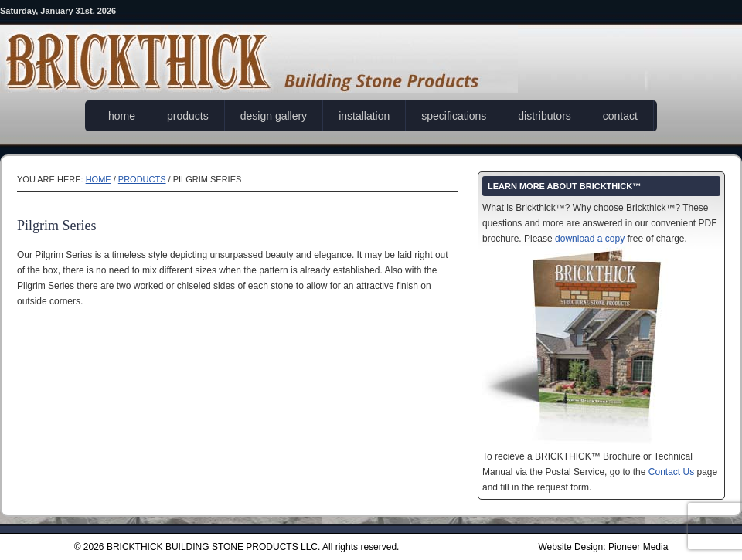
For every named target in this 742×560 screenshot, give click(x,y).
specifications (454, 116)
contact (620, 116)
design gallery (274, 116)
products (188, 116)
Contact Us (671, 472)
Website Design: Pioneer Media (603, 547)
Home (99, 179)
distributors (544, 116)
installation (364, 116)
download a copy (590, 239)
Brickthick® (259, 49)
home (122, 116)
